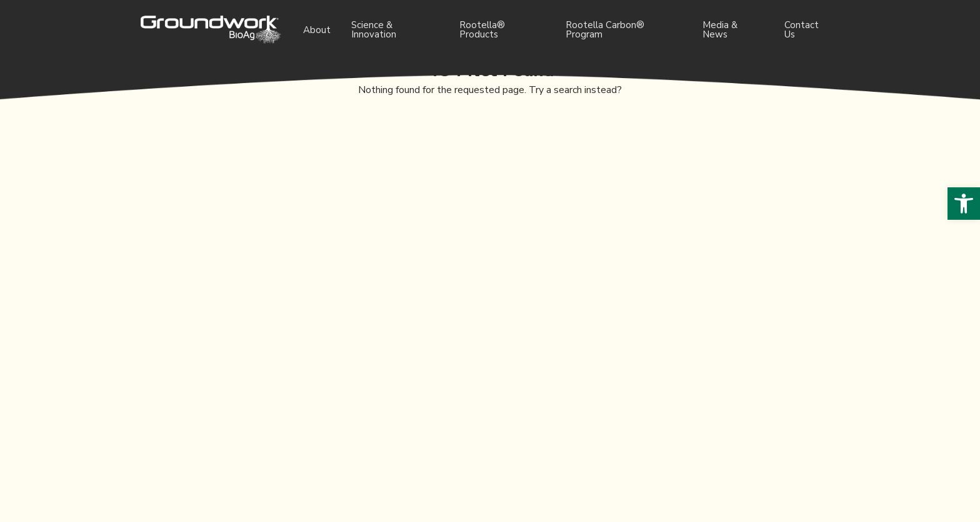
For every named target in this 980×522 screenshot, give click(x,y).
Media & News (720, 30)
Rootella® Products (482, 30)
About (317, 30)
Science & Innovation (374, 30)
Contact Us (802, 30)
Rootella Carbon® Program (605, 30)
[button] (964, 204)
